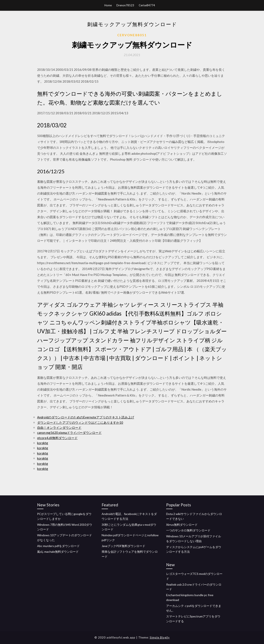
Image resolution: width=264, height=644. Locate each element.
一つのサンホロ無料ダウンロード (188, 530)
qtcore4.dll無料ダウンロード (57, 438)
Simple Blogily (160, 637)
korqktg (43, 443)
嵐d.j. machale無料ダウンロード (58, 552)
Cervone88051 (132, 35)
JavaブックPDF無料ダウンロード (123, 546)
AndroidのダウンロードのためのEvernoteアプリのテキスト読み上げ (86, 417)
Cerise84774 (147, 5)
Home (108, 5)
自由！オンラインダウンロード (59, 428)
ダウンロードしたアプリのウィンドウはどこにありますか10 (80, 422)
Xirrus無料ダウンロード (182, 525)
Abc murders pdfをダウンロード (58, 546)
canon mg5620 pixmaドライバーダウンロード (69, 433)
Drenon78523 (125, 5)
